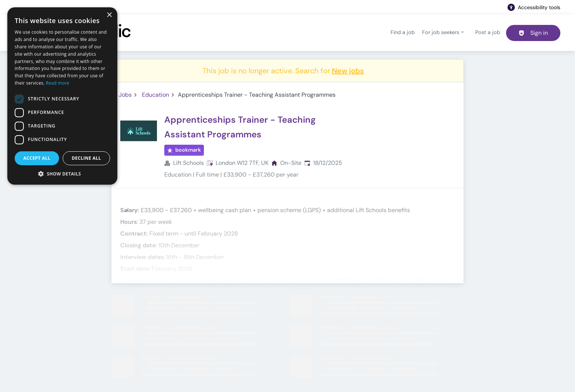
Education (155, 95)
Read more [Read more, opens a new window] (58, 83)
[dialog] (62, 96)
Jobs (125, 95)
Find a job (403, 32)
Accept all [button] (37, 158)
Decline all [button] (87, 158)
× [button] (109, 15)
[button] (62, 174)
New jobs (348, 71)
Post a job (488, 32)
